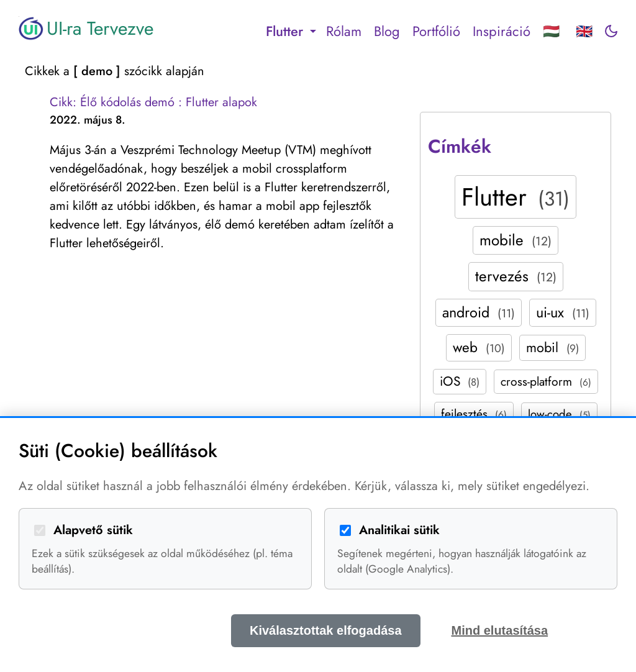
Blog (387, 31)
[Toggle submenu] (313, 31)
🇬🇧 (584, 31)
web (479, 347)
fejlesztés (474, 414)
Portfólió (436, 31)
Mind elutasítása (500, 630)
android (479, 312)
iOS (460, 381)
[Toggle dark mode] (611, 31)
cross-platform (546, 381)
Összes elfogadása (144, 630)
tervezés (516, 276)
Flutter (516, 197)
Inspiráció (502, 31)
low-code (559, 414)
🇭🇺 (551, 31)
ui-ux (563, 312)
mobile (516, 240)
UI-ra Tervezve (86, 29)
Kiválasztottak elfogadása (326, 630)
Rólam (344, 31)
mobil (552, 347)
